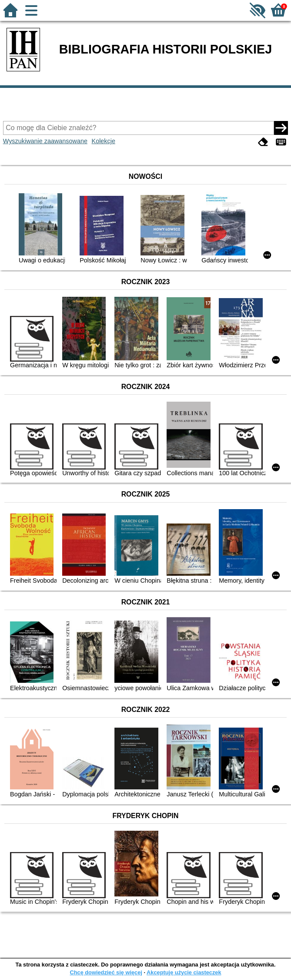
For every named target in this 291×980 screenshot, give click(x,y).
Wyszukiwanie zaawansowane (45, 141)
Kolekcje (104, 141)
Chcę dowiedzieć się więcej (106, 972)
